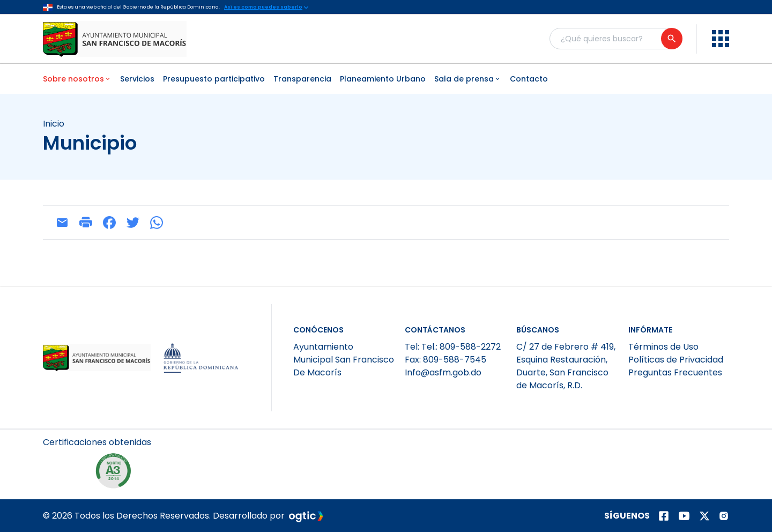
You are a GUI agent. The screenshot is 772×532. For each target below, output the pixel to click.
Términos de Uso (663, 347)
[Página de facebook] (664, 516)
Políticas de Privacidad (676, 360)
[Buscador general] (615, 39)
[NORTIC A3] (116, 474)
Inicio (54, 124)
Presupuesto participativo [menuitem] (214, 79)
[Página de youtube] (684, 516)
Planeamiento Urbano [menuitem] (383, 79)
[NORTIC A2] (68, 474)
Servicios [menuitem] (137, 79)
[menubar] (386, 79)
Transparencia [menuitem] (302, 79)
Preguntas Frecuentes (675, 372)
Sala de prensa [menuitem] (468, 79)
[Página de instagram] (724, 516)
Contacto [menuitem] (529, 79)
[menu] (721, 39)
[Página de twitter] (704, 516)
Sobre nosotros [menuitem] (77, 79)
